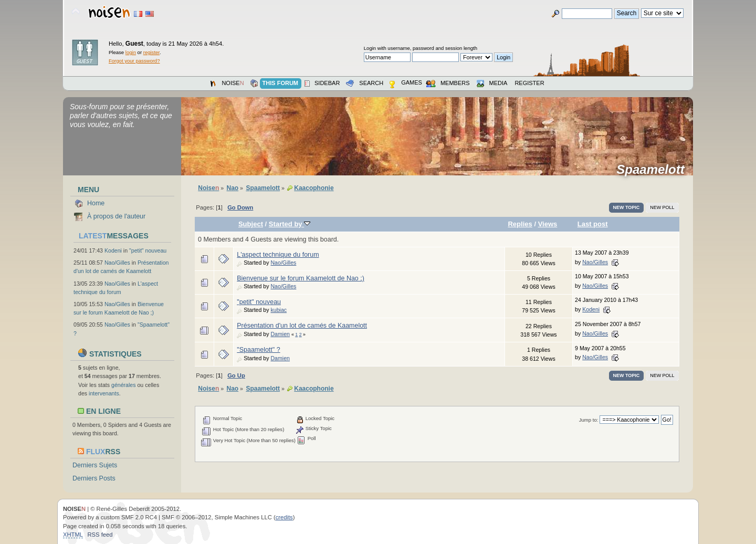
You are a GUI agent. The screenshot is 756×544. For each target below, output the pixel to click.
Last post (593, 224)
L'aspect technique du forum (278, 255)
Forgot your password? (134, 61)
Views (548, 224)
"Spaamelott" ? (258, 350)
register (151, 52)
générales (124, 385)
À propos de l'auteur (116, 216)
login (131, 52)
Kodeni (113, 250)
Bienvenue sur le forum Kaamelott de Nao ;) (301, 278)
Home (96, 203)
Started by (290, 224)
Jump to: (589, 420)
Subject (251, 224)
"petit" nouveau (148, 250)
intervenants (104, 393)
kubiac (279, 310)
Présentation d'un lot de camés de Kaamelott (302, 326)
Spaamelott (654, 170)
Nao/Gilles (117, 263)
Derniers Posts (94, 478)
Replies (520, 224)
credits (284, 517)
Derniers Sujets (95, 465)
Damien (280, 334)
